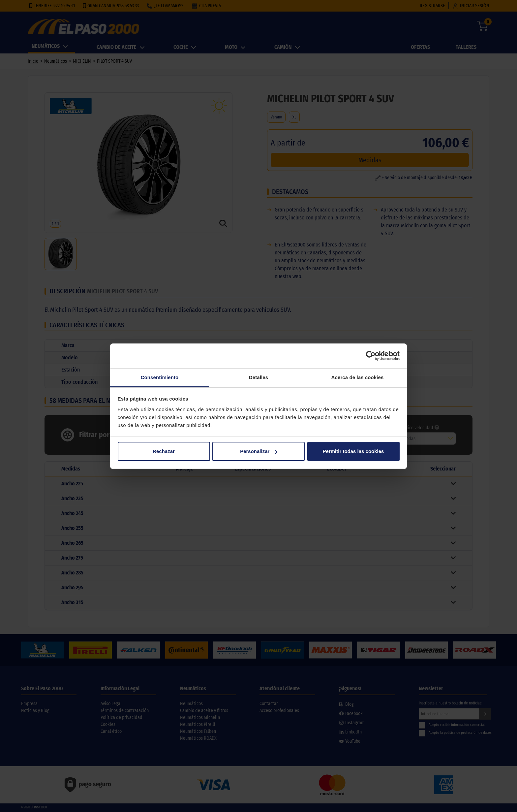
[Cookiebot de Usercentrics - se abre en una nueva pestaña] (371, 356)
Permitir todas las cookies (353, 451)
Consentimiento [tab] (160, 377)
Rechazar (164, 451)
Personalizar (259, 451)
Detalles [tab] (258, 377)
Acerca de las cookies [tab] (358, 377)
